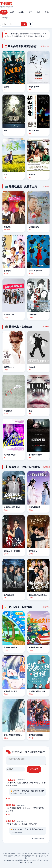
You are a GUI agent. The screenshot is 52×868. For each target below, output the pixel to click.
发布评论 (34, 770)
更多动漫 (46, 607)
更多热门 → (45, 46)
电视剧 (21, 12)
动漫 (39, 12)
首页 (4, 12)
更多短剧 (46, 467)
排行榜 (5, 18)
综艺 (30, 12)
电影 (12, 12)
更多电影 (46, 326)
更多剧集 (46, 186)
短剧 (47, 12)
